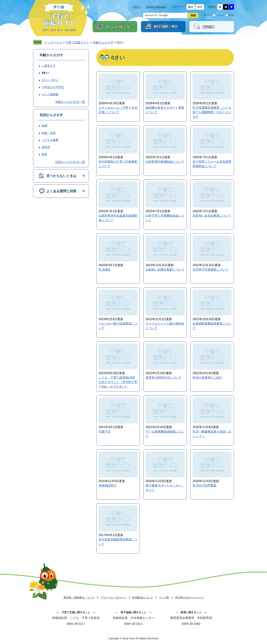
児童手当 (104, 432)
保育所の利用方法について (163, 378)
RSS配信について (143, 597)
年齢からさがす (103, 43)
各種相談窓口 (107, 486)
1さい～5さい (50, 80)
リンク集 (164, 597)
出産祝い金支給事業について (212, 216)
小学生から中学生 (53, 87)
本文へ (137, 7)
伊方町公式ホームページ (189, 597)
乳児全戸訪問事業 (205, 486)
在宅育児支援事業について (210, 270)
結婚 (44, 126)
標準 (200, 7)
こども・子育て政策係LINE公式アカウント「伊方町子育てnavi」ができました (118, 382)
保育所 (46, 147)
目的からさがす (51, 115)
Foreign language (156, 7)
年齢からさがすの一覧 (70, 102)
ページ (220, 15)
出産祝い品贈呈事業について (165, 270)
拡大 (191, 7)
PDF (231, 15)
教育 (44, 154)
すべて (208, 15)
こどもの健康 (50, 140)
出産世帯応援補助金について (165, 162)
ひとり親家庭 (50, 94)
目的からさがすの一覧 (70, 162)
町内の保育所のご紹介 (208, 378)
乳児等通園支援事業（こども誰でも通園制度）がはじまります (212, 112)
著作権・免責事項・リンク (79, 597)
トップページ (53, 43)
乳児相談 (104, 270)
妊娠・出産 (49, 133)
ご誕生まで (49, 66)
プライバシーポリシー (113, 597)
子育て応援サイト (77, 43)
